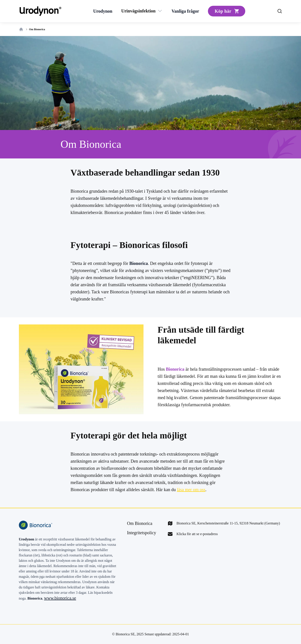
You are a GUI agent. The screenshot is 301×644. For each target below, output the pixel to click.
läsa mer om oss (191, 490)
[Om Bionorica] (140, 523)
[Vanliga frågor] (185, 11)
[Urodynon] (103, 11)
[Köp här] (226, 11)
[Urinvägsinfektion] (138, 11)
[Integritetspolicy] (142, 533)
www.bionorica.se (60, 598)
